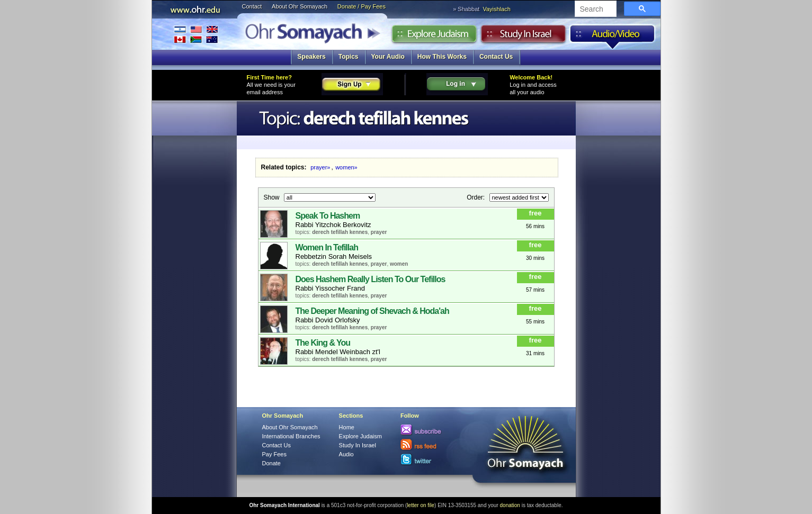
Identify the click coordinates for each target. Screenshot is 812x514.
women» (346, 167)
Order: (476, 197)
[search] (595, 10)
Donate (271, 463)
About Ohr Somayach (300, 6)
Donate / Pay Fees (362, 6)
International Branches (196, 34)
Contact (252, 6)
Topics (349, 57)
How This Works (442, 57)
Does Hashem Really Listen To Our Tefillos (371, 279)
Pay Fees (274, 454)
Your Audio (388, 57)
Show (273, 197)
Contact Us (496, 57)
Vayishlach (496, 9)
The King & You (323, 343)
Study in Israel (523, 37)
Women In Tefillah (327, 247)
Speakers (311, 57)
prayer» (320, 167)
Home (347, 427)
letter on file (421, 505)
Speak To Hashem (328, 216)
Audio (613, 37)
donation (510, 505)
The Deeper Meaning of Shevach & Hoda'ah (372, 311)
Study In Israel (358, 445)
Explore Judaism (434, 37)
